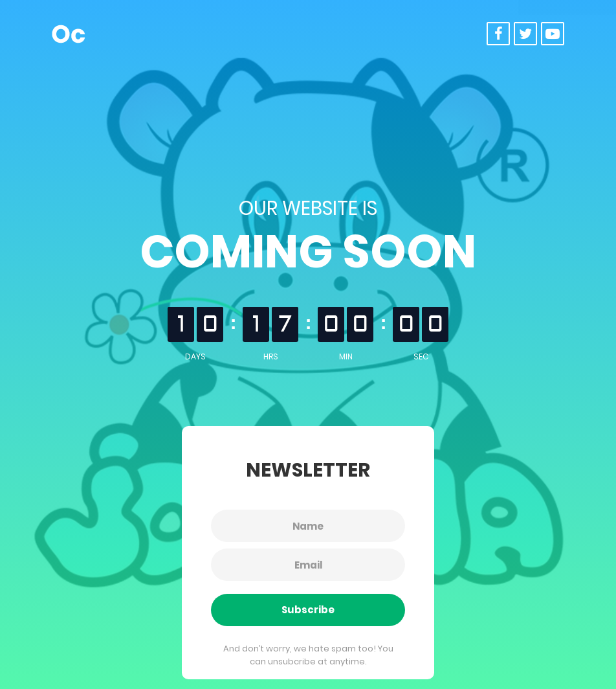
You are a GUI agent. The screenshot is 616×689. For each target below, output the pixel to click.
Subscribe (308, 610)
